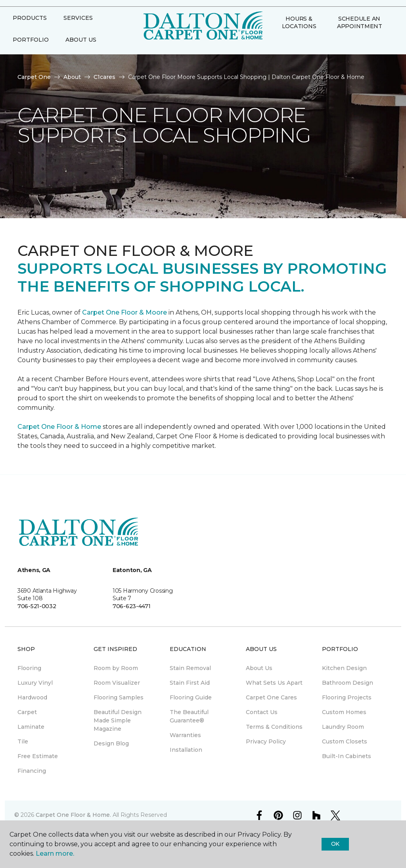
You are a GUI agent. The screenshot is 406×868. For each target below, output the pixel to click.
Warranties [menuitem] (185, 735)
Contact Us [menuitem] (262, 712)
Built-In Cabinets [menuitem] (347, 756)
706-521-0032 (37, 606)
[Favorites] (285, 59)
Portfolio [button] (31, 55)
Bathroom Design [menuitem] (348, 683)
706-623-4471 (132, 606)
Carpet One (34, 77)
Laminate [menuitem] (31, 727)
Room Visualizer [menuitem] (117, 683)
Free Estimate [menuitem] (38, 756)
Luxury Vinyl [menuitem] (35, 683)
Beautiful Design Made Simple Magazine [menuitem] (118, 720)
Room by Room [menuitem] (116, 668)
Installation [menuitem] (186, 750)
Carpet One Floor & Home (59, 427)
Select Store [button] (35, 12)
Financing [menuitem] (32, 771)
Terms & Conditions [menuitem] (274, 727)
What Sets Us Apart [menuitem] (274, 683)
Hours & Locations (299, 38)
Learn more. (55, 854)
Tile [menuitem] (23, 741)
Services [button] (78, 33)
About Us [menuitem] (259, 668)
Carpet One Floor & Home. (73, 815)
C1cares (104, 77)
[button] (275, 59)
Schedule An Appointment (360, 38)
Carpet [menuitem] (27, 712)
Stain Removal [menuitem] (190, 668)
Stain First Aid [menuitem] (190, 683)
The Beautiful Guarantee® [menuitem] (189, 716)
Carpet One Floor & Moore (124, 312)
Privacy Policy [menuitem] (266, 741)
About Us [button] (81, 55)
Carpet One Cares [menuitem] (271, 697)
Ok (335, 844)
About (72, 77)
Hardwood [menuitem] (32, 697)
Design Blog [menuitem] (111, 743)
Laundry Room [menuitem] (343, 727)
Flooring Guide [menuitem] (191, 697)
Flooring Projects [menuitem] (347, 697)
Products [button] (30, 33)
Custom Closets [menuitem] (345, 741)
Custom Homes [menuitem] (344, 712)
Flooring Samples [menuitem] (119, 697)
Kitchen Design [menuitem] (344, 668)
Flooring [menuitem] (29, 668)
